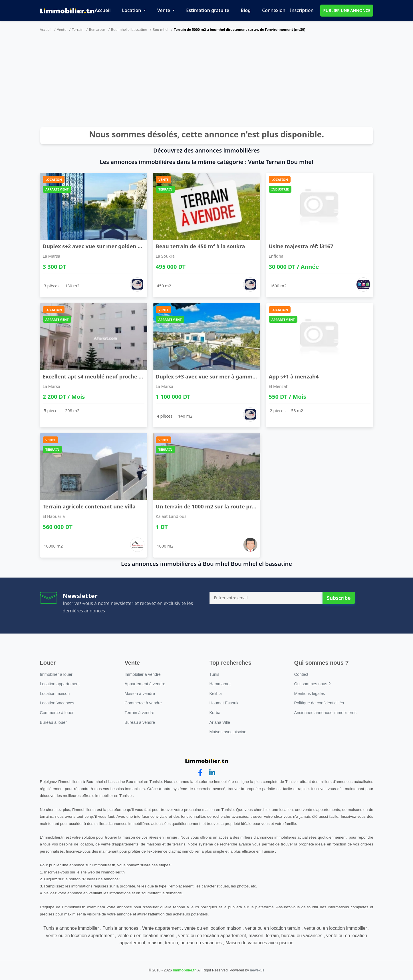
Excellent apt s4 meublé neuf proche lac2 (96, 376)
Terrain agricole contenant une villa (89, 506)
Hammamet (220, 684)
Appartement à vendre (145, 684)
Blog (246, 10)
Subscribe (339, 598)
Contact (301, 674)
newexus (257, 970)
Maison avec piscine (228, 732)
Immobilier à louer (56, 674)
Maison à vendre (140, 694)
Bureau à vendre (140, 722)
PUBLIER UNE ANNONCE (347, 10)
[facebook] (200, 773)
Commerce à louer (57, 713)
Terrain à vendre (140, 713)
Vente (164, 10)
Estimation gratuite (208, 10)
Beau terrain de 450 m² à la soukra (201, 246)
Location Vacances (57, 703)
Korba (215, 713)
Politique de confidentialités (319, 703)
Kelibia (216, 694)
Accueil (103, 10)
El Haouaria (54, 516)
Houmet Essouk (224, 703)
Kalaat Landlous (171, 516)
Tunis (214, 674)
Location (132, 10)
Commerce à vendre (143, 703)
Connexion (274, 10)
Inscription (302, 10)
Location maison (55, 694)
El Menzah (279, 386)
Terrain (78, 30)
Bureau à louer (53, 722)
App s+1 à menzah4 (294, 376)
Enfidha (276, 256)
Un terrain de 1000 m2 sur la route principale (214, 506)
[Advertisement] (207, 81)
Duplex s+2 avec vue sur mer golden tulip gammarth (111, 246)
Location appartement (60, 684)
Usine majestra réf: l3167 (301, 246)
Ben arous (97, 30)
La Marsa (52, 256)
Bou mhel (161, 30)
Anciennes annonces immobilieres (325, 713)
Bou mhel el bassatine (129, 30)
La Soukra (165, 256)
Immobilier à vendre (143, 674)
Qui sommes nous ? (313, 684)
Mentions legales (310, 694)
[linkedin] (212, 773)
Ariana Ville (220, 722)
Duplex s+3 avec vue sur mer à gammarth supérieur (223, 376)
